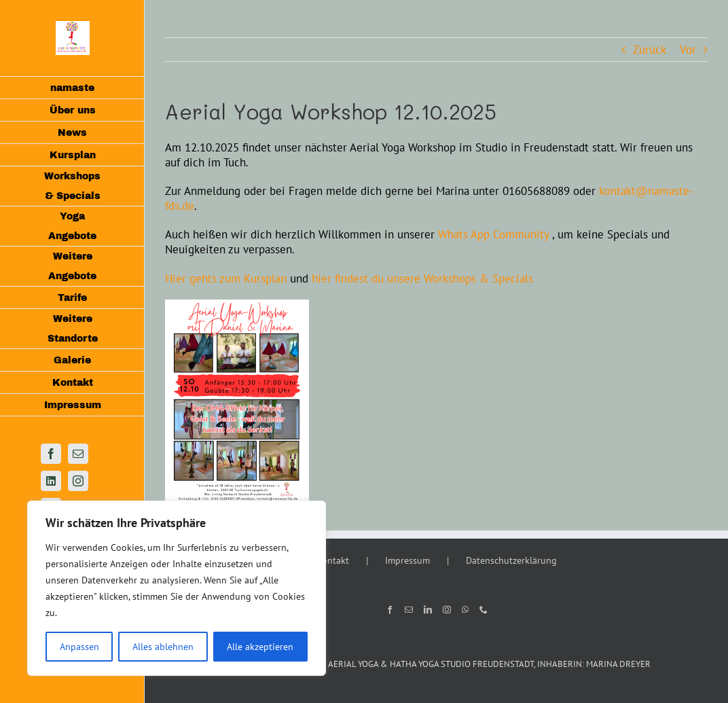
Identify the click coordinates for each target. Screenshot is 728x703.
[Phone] (484, 610)
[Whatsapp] (465, 610)
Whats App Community (493, 234)
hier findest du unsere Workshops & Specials (422, 278)
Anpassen (79, 647)
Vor (688, 50)
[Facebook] (390, 610)
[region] (177, 588)
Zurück (650, 50)
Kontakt (333, 560)
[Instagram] (447, 610)
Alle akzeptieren (260, 647)
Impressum (407, 560)
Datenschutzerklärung (511, 560)
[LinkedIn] (428, 610)
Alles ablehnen (163, 647)
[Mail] (409, 610)
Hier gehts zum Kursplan (226, 278)
